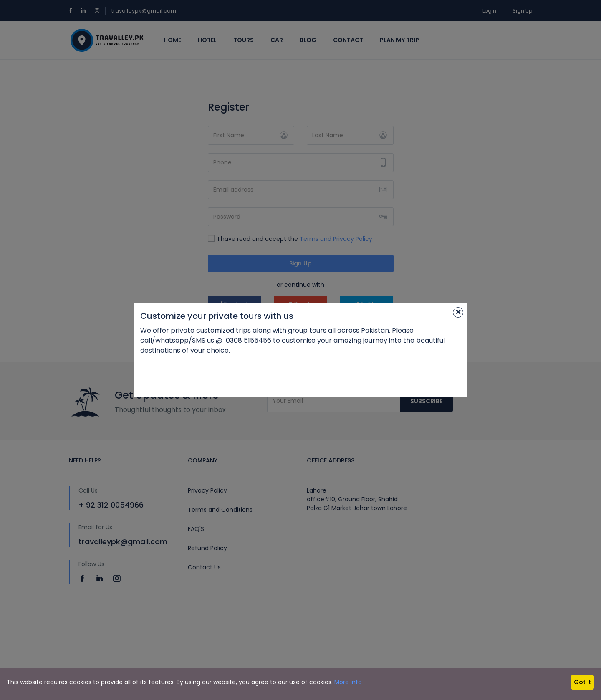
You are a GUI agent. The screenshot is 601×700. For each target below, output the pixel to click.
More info (348, 682)
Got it (582, 682)
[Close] (458, 312)
